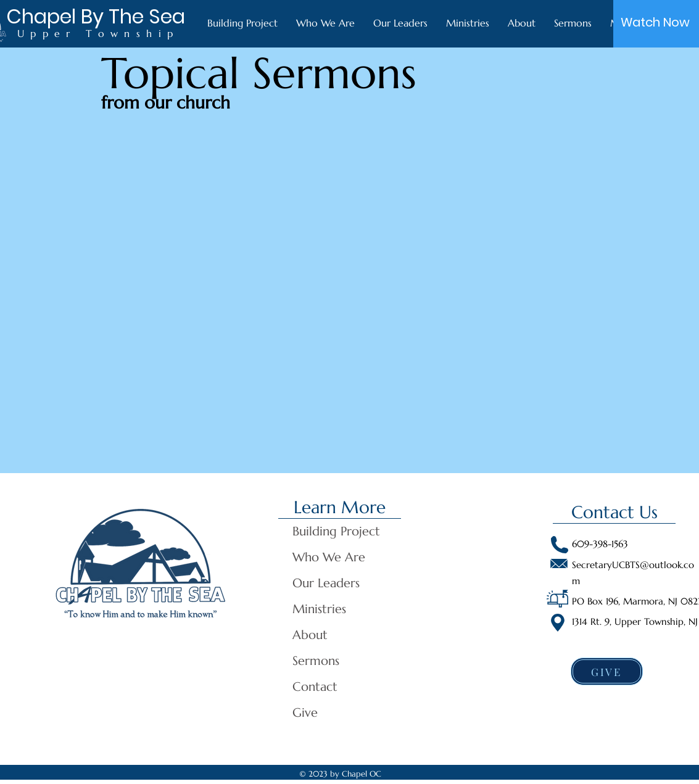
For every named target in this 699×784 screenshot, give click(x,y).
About (310, 635)
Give (305, 713)
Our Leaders (326, 583)
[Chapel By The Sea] (96, 17)
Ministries (319, 609)
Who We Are (329, 557)
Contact (315, 687)
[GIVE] (607, 671)
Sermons (316, 661)
